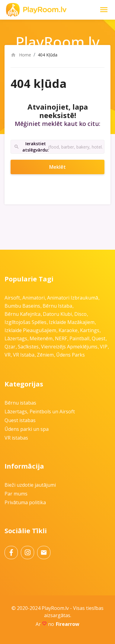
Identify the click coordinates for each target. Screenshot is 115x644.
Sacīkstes (28, 347)
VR (8, 355)
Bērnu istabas (20, 403)
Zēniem (45, 355)
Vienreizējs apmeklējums (69, 347)
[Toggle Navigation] (104, 10)
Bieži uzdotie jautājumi (30, 485)
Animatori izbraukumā (73, 298)
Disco (80, 314)
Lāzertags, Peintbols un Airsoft (40, 412)
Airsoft (12, 298)
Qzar (10, 347)
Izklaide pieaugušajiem (30, 330)
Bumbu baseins (22, 306)
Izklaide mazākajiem (72, 322)
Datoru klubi (57, 314)
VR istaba (24, 355)
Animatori (34, 298)
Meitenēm (41, 338)
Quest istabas (20, 420)
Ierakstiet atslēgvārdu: (31, 147)
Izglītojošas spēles (26, 322)
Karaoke (68, 330)
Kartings (90, 330)
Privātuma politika (25, 502)
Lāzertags (16, 338)
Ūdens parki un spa (27, 429)
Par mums (16, 494)
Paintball (79, 338)
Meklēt (65, 167)
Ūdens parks (70, 355)
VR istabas (16, 438)
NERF (61, 338)
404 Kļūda (48, 55)
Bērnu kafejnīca (22, 314)
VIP (104, 347)
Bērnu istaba (57, 306)
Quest (99, 338)
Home (21, 55)
